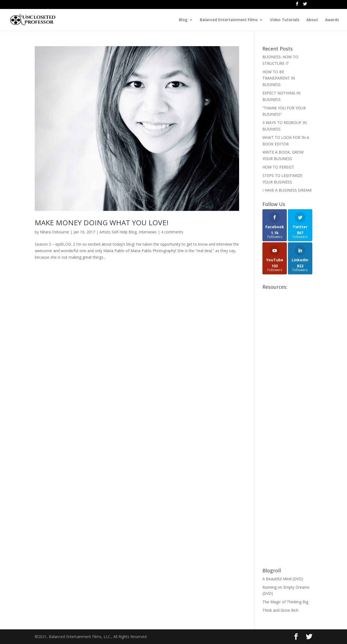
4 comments (172, 232)
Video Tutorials (285, 20)
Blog (183, 20)
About (312, 20)
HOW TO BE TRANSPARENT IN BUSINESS (279, 78)
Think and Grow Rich (280, 610)
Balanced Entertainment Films (229, 20)
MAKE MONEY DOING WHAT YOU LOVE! (102, 223)
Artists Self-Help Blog (118, 232)
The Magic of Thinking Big (285, 602)
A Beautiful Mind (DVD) (283, 579)
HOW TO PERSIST (278, 167)
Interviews (148, 232)
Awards (332, 20)
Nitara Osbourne (54, 232)
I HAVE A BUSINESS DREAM (287, 190)
